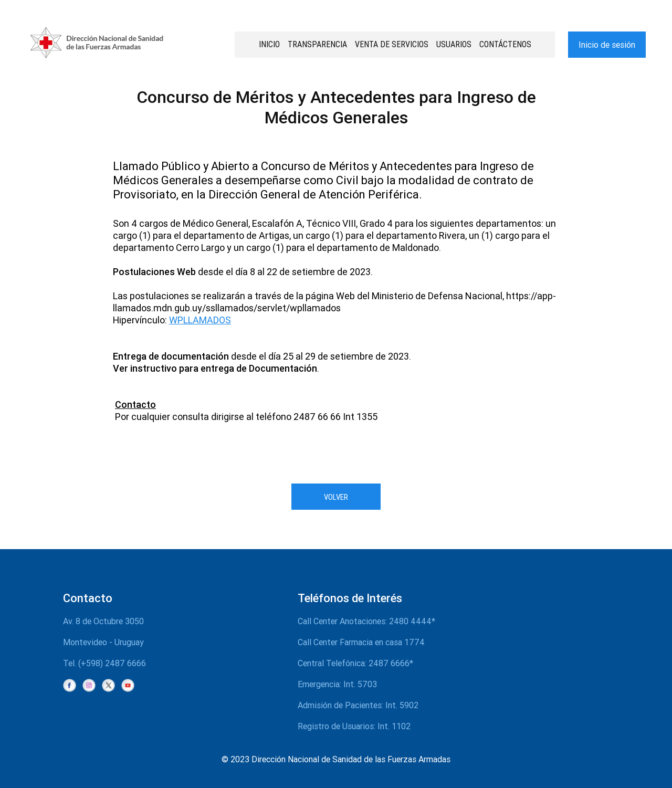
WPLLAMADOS (200, 320)
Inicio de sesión (607, 45)
